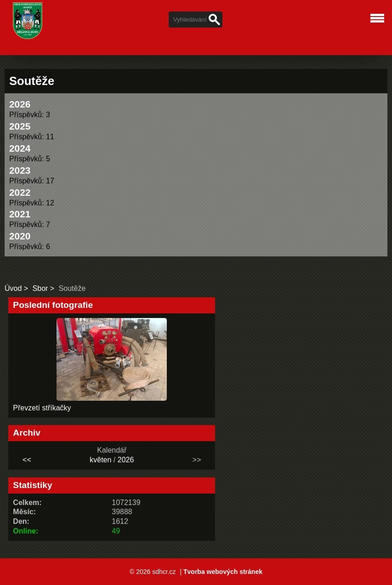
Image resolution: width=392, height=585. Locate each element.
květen (100, 460)
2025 (20, 126)
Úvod (13, 288)
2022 (20, 192)
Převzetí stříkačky (42, 408)
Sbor (40, 288)
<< (27, 460)
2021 (20, 214)
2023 (20, 170)
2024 (20, 148)
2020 (20, 236)
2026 (20, 104)
